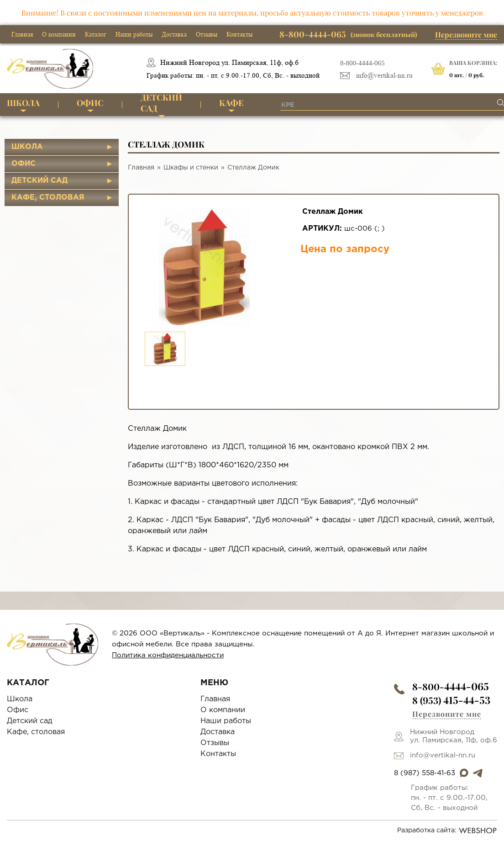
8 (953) (451, 700)
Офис (90, 103)
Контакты (239, 34)
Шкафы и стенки (191, 168)
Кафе (231, 103)
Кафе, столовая (48, 198)
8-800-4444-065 (362, 63)
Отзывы (207, 34)
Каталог (96, 34)
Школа (23, 103)
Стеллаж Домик (253, 168)
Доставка (174, 34)
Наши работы (134, 34)
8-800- (451, 686)
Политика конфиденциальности (168, 655)
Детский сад (161, 103)
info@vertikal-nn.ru (384, 76)
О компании (59, 34)
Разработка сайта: (447, 831)
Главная (22, 34)
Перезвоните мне (466, 34)
